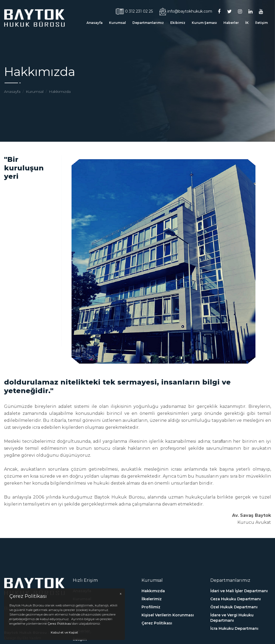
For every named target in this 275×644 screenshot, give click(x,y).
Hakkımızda (60, 92)
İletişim (261, 23)
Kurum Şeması (204, 23)
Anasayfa (95, 23)
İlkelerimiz (152, 630)
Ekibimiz (178, 23)
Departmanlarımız (148, 23)
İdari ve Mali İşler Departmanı (239, 622)
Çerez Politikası (59, 623)
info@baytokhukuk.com (186, 12)
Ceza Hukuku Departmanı (236, 630)
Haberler (231, 23)
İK (247, 23)
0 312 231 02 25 (134, 11)
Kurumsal (117, 23)
